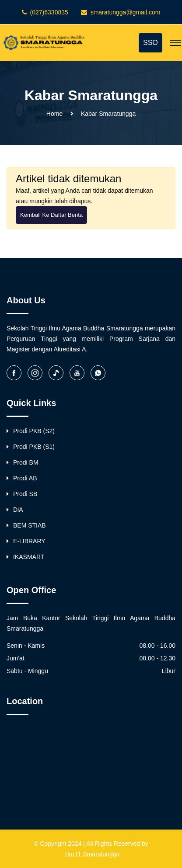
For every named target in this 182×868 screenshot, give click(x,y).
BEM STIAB (26, 525)
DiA (15, 510)
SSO (150, 43)
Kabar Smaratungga (108, 114)
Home (54, 114)
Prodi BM (23, 462)
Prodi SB (22, 494)
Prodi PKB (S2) (31, 431)
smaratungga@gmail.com (126, 12)
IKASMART (25, 557)
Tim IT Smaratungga (92, 854)
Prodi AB (22, 478)
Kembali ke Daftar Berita (51, 215)
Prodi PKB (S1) (31, 447)
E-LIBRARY (26, 541)
